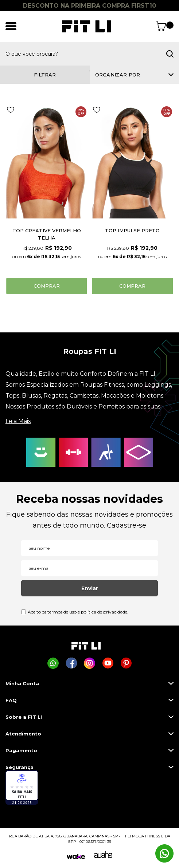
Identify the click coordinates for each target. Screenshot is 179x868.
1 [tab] (90, 71)
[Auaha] (103, 856)
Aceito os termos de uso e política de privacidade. (78, 612)
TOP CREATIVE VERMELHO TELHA (47, 234)
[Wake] (76, 857)
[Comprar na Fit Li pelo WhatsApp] (53, 663)
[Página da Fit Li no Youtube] (108, 663)
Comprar (47, 286)
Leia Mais (18, 421)
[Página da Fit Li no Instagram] (89, 663)
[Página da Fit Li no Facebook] (71, 663)
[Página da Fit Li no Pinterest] (126, 663)
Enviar (90, 588)
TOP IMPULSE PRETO (132, 230)
